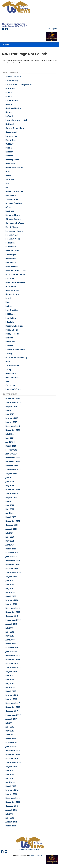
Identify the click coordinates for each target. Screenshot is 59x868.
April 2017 (10, 735)
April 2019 (10, 640)
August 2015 (11, 810)
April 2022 (10, 513)
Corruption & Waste (15, 223)
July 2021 (9, 533)
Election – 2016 (12, 251)
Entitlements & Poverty (16, 358)
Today (8, 369)
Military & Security (14, 326)
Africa (8, 207)
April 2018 (10, 687)
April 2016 (10, 782)
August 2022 (11, 497)
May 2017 (10, 731)
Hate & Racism (12, 290)
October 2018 (12, 664)
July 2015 (9, 814)
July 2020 (9, 580)
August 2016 (11, 766)
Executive (10, 278)
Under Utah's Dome (14, 168)
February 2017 (12, 743)
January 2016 (11, 794)
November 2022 (13, 489)
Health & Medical (13, 108)
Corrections (11, 385)
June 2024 (10, 438)
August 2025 (11, 406)
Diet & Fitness (12, 227)
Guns (8, 361)
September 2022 (13, 493)
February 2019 (12, 648)
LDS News (10, 314)
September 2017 (13, 715)
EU (7, 187)
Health (9, 104)
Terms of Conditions (34, 849)
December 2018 (12, 656)
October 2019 (12, 616)
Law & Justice (12, 310)
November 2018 (13, 660)
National (10, 124)
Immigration (11, 136)
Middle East (11, 195)
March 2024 (11, 446)
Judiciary (9, 306)
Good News (11, 286)
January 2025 (11, 422)
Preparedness (12, 100)
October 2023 (12, 466)
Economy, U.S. (12, 235)
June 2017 (10, 727)
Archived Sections (14, 203)
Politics (9, 148)
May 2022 (10, 509)
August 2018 (11, 671)
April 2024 (10, 442)
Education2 (11, 247)
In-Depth (9, 116)
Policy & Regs (12, 330)
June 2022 (10, 505)
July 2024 (9, 434)
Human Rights (12, 294)
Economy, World (13, 239)
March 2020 (11, 596)
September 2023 (13, 470)
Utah (8, 172)
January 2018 (11, 699)
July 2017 (9, 723)
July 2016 (9, 770)
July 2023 (9, 478)
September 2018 (13, 667)
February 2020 (12, 600)
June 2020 (10, 584)
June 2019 (10, 632)
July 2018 (9, 675)
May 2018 (10, 683)
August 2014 (11, 822)
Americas (10, 179)
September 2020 (13, 572)
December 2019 (12, 608)
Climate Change (13, 219)
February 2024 (12, 450)
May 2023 (10, 485)
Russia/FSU (10, 342)
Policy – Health (12, 334)
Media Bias (10, 140)
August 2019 (11, 624)
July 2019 (9, 628)
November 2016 (13, 755)
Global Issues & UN (14, 191)
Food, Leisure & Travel (16, 282)
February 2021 (12, 553)
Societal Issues (12, 365)
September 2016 (13, 762)
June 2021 (10, 537)
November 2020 (13, 565)
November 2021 (13, 521)
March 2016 (11, 786)
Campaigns (11, 255)
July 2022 (9, 501)
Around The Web (13, 77)
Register (54, 29)
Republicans (11, 263)
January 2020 (11, 604)
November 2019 (13, 612)
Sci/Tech (9, 346)
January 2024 (11, 454)
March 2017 (11, 739)
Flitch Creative (36, 856)
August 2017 (11, 719)
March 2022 (11, 517)
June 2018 (10, 679)
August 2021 (11, 529)
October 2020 (12, 569)
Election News (12, 267)
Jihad (8, 302)
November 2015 (13, 802)
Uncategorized (12, 160)
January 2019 (11, 652)
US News (9, 144)
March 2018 (11, 691)
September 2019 (13, 620)
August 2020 (11, 576)
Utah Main (10, 164)
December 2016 (12, 751)
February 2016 (12, 790)
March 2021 (11, 549)
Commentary (12, 81)
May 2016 (10, 778)
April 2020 (10, 592)
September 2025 (13, 402)
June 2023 (10, 481)
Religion (9, 152)
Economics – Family (14, 231)
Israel (8, 298)
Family (9, 92)
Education (10, 88)
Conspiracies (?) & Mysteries (19, 84)
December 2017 (12, 703)
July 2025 (9, 410)
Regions (9, 338)
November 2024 (13, 430)
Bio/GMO (10, 211)
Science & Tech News (15, 350)
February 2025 (12, 418)
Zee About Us (12, 199)
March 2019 (11, 644)
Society (9, 354)
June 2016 (10, 774)
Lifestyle (10, 322)
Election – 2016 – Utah (16, 270)
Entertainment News (15, 274)
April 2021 (10, 545)
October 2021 (12, 525)
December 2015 (12, 798)
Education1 (11, 243)
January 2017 (11, 747)
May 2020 (10, 588)
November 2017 (13, 707)
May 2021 (10, 541)
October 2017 (12, 711)
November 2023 (13, 462)
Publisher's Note (13, 389)
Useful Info (11, 373)
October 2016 (12, 758)
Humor (9, 112)
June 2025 (10, 414)
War (7, 381)
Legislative (11, 318)
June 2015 (10, 818)
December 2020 (12, 561)
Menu (6, 45)
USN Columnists (13, 377)
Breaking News (12, 215)
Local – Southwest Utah (16, 120)
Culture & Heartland (15, 128)
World (8, 176)
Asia (7, 183)
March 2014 (11, 826)
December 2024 (12, 426)
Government (11, 132)
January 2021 (11, 557)
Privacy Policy (23, 849)
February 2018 (12, 695)
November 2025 (13, 398)
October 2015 (12, 806)
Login (49, 29)
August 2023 (11, 474)
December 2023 (12, 458)
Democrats (11, 259)
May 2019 (10, 636)
